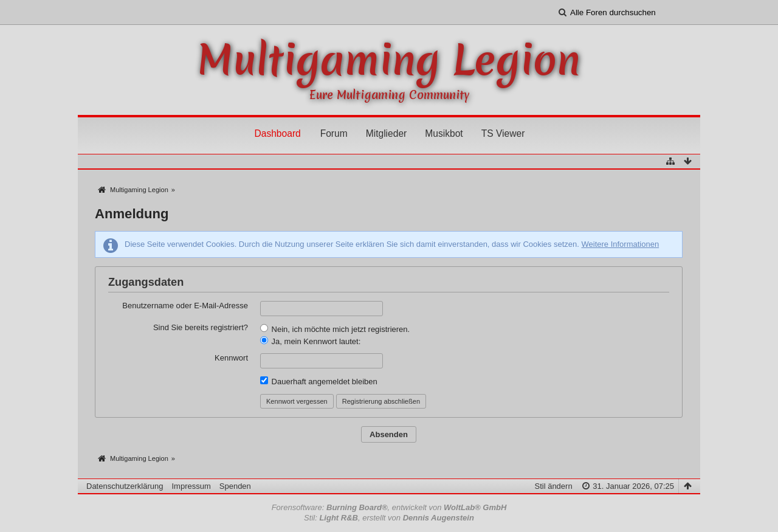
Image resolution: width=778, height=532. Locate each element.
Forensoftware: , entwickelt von (389, 507)
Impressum (191, 486)
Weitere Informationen (620, 244)
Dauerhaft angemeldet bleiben (319, 381)
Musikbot (444, 133)
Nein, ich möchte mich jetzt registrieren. (335, 329)
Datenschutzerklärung (125, 486)
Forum (334, 133)
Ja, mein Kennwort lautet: (310, 341)
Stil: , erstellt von (389, 518)
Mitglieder (387, 133)
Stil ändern (553, 486)
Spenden (235, 486)
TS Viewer (503, 133)
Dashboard (277, 133)
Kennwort (231, 358)
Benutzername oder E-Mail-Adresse (185, 306)
